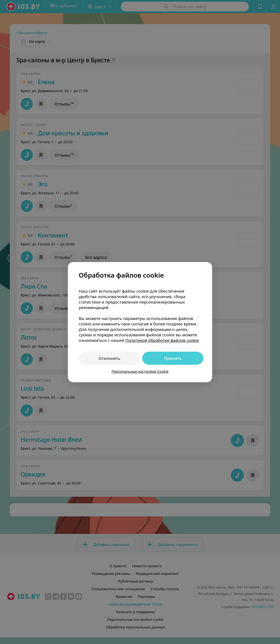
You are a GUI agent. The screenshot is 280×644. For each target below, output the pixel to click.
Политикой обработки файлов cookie (162, 340)
